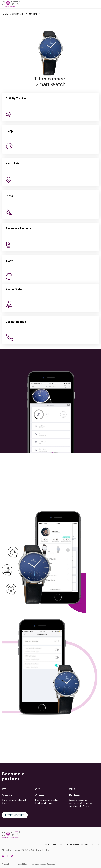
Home (47, 844)
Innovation (86, 844)
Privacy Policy (8, 864)
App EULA (22, 864)
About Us (96, 844)
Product (6, 14)
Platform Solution (72, 844)
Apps (61, 844)
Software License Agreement (44, 864)
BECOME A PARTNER (15, 815)
